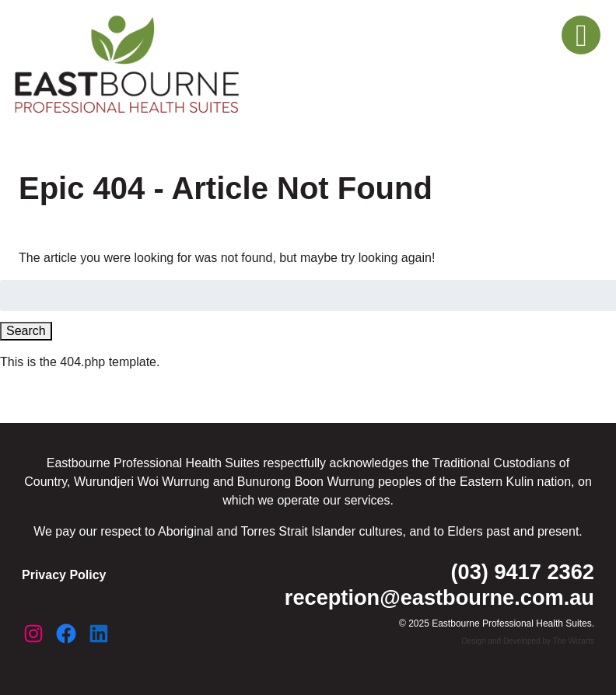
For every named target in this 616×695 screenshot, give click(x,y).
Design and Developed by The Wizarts (528, 641)
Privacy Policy (64, 575)
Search (26, 331)
